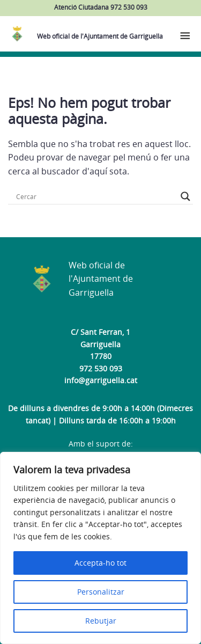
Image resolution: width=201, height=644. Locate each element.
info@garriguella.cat (101, 380)
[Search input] (96, 196)
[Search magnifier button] (185, 196)
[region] (100, 548)
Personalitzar (101, 592)
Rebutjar (101, 621)
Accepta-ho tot (100, 563)
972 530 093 (101, 368)
